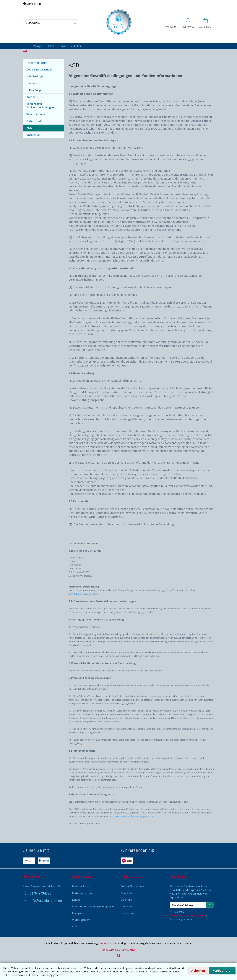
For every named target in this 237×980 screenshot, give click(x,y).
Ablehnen (198, 971)
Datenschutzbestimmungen (186, 915)
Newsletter (127, 893)
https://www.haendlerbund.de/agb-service (133, 816)
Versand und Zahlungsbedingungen (40, 106)
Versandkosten (109, 943)
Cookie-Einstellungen (39, 70)
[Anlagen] (38, 46)
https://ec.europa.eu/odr (86, 594)
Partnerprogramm (83, 893)
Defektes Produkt (82, 886)
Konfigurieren (222, 971)
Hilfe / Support (36, 90)
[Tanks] (63, 46)
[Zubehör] (76, 46)
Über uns (32, 83)
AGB (29, 128)
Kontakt (32, 97)
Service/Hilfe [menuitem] (33, 4)
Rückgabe (78, 913)
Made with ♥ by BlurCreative (118, 950)
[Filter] (51, 46)
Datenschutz (34, 121)
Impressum (33, 135)
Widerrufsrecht (36, 114)
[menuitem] (63, 23)
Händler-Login (35, 76)
